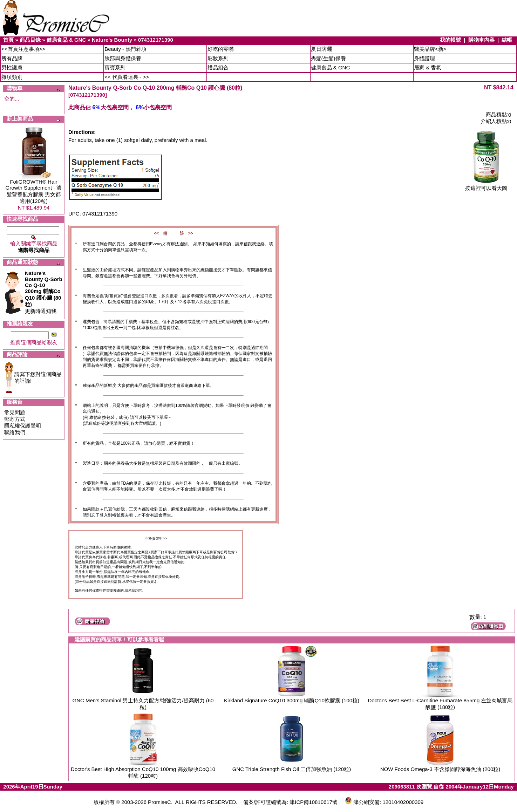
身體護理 (424, 58)
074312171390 (156, 40)
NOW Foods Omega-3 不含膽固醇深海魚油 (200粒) (440, 769)
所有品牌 (12, 58)
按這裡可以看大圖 (486, 186)
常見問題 (15, 412)
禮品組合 (218, 67)
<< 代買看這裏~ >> (127, 77)
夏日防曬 (321, 49)
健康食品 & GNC (66, 40)
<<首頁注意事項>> (23, 49)
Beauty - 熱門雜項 (125, 49)
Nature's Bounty (112, 40)
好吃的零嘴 (221, 49)
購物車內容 (481, 40)
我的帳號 (450, 40)
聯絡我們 (15, 432)
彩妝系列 (218, 58)
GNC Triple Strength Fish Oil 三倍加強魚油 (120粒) (292, 769)
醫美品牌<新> (430, 49)
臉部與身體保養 (123, 58)
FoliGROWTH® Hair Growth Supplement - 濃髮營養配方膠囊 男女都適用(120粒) (34, 191)
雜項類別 (12, 77)
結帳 (507, 40)
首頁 (8, 40)
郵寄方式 (15, 419)
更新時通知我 (44, 292)
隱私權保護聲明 (23, 426)
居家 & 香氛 (428, 67)
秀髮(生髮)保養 (328, 58)
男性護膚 (12, 67)
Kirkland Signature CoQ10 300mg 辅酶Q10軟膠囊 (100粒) (292, 700)
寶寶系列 (115, 67)
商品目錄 (30, 40)
